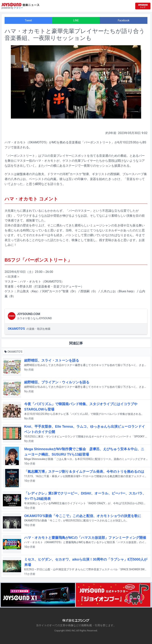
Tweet (28, 20)
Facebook (124, 20)
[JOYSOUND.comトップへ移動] (143, 6)
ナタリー (18, 8)
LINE (76, 20)
